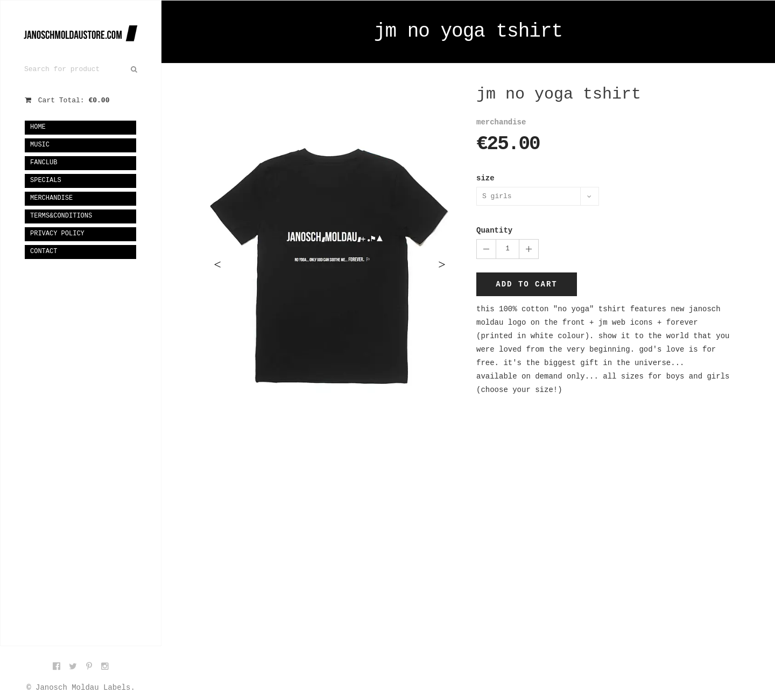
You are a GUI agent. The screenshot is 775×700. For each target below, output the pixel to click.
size (485, 178)
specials (46, 180)
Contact (44, 251)
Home (38, 127)
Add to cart (526, 284)
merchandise (51, 198)
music (40, 145)
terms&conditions (61, 216)
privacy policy (57, 234)
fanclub (44, 163)
